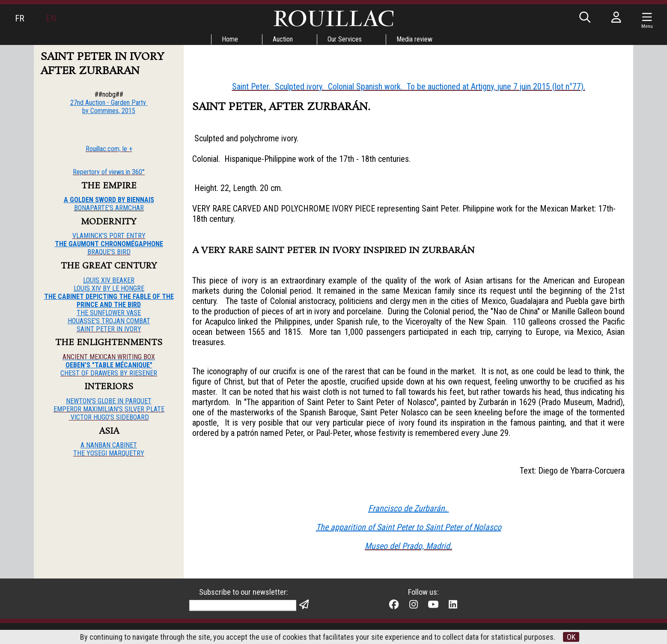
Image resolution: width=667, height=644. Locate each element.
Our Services (345, 39)
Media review (414, 39)
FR (20, 18)
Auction (283, 39)
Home (230, 39)
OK (571, 637)
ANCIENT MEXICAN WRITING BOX (109, 357)
